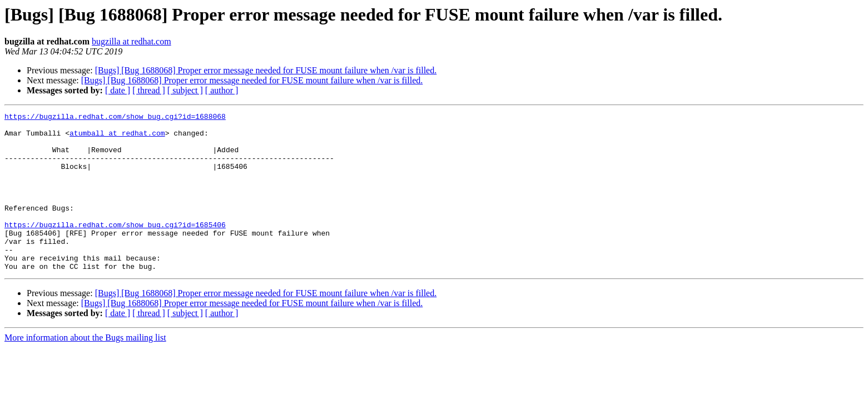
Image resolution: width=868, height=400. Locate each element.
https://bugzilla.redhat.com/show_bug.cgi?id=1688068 (115, 118)
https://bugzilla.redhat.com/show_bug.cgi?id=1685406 (115, 248)
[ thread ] (149, 90)
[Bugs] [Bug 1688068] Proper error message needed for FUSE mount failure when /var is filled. (266, 70)
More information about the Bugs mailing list (85, 369)
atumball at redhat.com (117, 138)
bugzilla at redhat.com (132, 41)
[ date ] (118, 90)
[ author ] (222, 90)
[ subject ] (185, 90)
